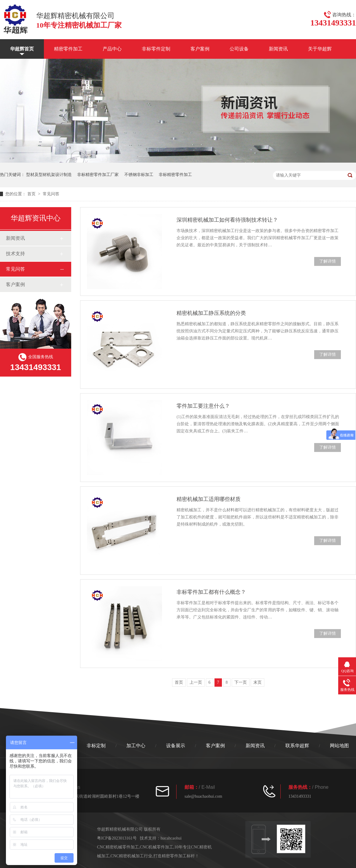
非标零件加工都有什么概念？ (211, 592)
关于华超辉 (320, 49)
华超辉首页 (22, 49)
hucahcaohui (171, 838)
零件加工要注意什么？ (203, 406)
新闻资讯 (278, 49)
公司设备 (239, 49)
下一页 (241, 682)
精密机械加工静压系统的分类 (211, 313)
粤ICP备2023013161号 (117, 838)
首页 (32, 194)
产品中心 (112, 49)
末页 (258, 682)
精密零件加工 (68, 49)
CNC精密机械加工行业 (132, 856)
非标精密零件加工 (175, 175)
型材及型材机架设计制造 (49, 175)
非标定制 (96, 746)
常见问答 (51, 194)
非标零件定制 (156, 49)
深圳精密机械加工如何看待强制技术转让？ (227, 220)
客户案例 (200, 49)
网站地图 (339, 746)
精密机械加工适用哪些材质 (209, 499)
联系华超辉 (297, 746)
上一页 (196, 682)
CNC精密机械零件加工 (118, 847)
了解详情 (328, 261)
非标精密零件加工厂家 (98, 175)
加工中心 (136, 746)
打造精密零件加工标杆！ (176, 856)
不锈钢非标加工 (139, 175)
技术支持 (15, 254)
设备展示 (176, 746)
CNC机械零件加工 (156, 847)
